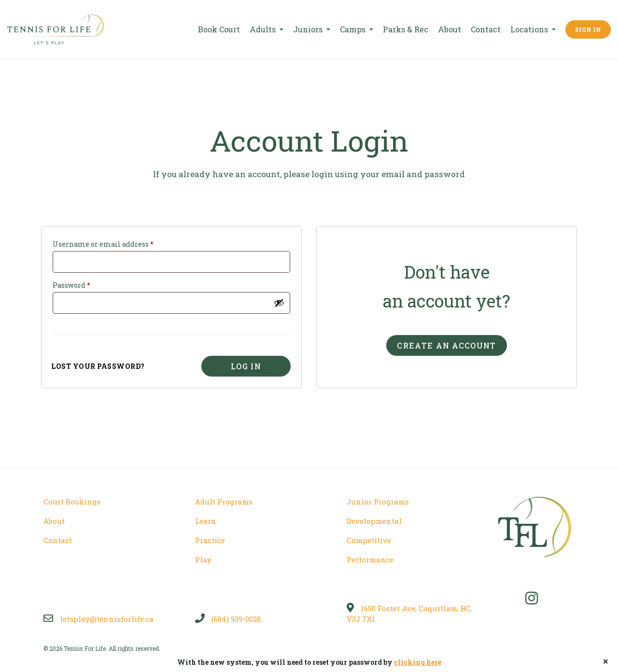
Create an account (446, 345)
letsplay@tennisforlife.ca (98, 619)
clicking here (418, 662)
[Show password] (279, 303)
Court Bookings (72, 502)
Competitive (369, 540)
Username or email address (103, 244)
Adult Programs (224, 502)
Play (203, 560)
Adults (264, 29)
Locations (530, 29)
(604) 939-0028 (228, 619)
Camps (354, 29)
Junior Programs (378, 502)
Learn (206, 521)
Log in (246, 366)
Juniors (309, 29)
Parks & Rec (406, 29)
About (449, 29)
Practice (210, 540)
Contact (486, 29)
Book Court (219, 29)
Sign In (588, 29)
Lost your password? (98, 366)
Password (71, 285)
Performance (370, 560)
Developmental (374, 521)
